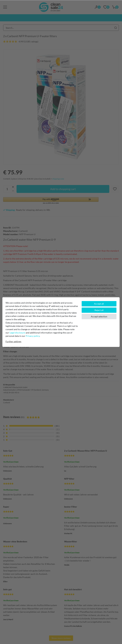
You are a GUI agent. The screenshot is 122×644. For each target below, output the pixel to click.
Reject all (99, 310)
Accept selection (99, 316)
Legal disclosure (17, 333)
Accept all (99, 304)
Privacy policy (33, 336)
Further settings (13, 341)
